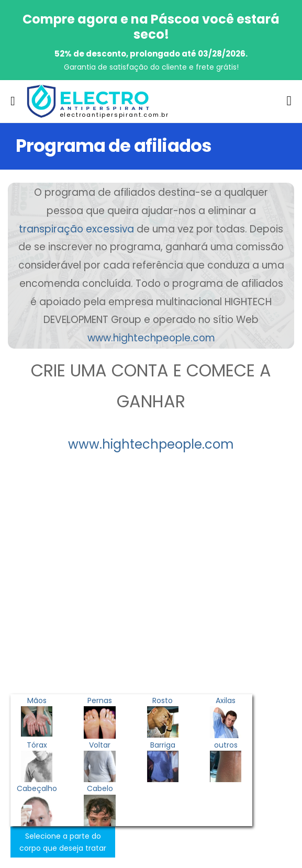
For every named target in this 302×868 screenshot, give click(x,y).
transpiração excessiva (76, 229)
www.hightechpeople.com (151, 338)
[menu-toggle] (13, 101)
